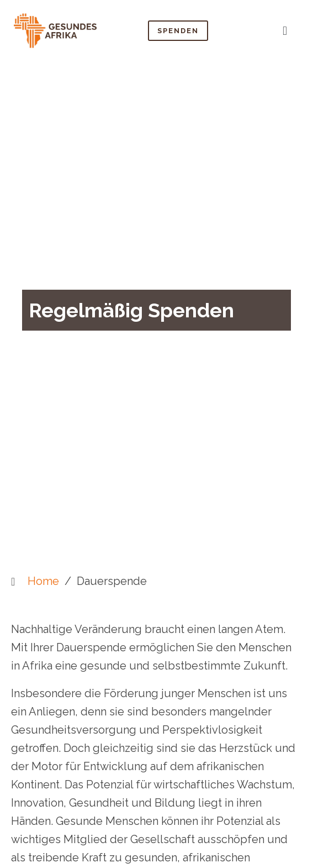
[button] (285, 30)
